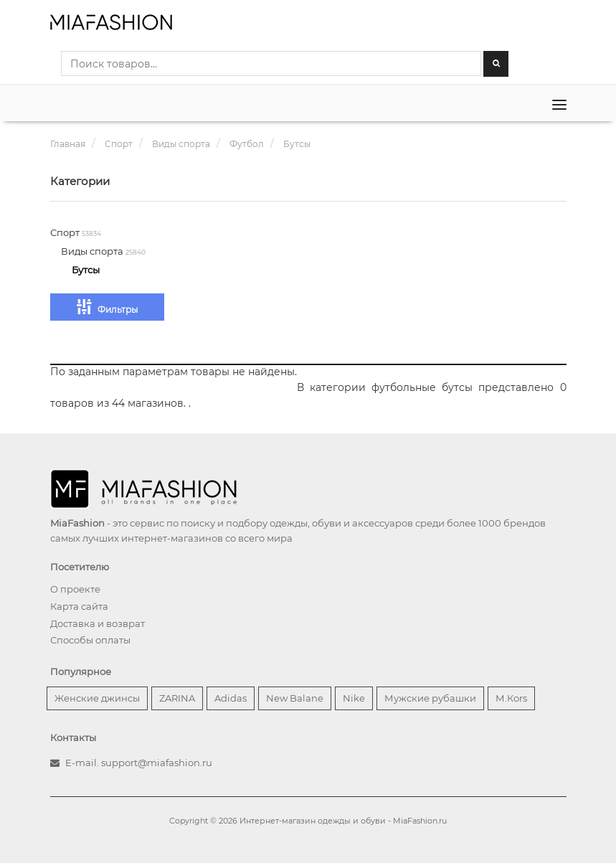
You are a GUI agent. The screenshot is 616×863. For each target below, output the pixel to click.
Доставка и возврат (98, 623)
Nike (354, 698)
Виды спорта (93, 251)
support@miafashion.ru (157, 763)
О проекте (75, 589)
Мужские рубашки (430, 698)
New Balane (295, 698)
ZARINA (177, 698)
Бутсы (86, 270)
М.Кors (511, 698)
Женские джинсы (97, 698)
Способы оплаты (90, 640)
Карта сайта (79, 606)
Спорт (66, 232)
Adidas (231, 698)
